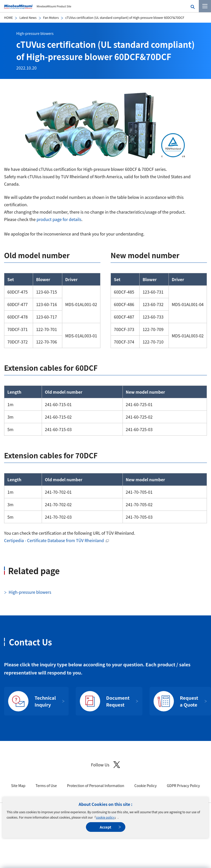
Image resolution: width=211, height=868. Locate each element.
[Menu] (205, 6)
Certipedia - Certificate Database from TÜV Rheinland (54, 540)
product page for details (59, 219)
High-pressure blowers (35, 33)
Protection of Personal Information (95, 786)
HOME (8, 17)
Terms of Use (46, 786)
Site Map (18, 786)
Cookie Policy (146, 786)
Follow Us (106, 765)
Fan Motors (51, 17)
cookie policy (105, 817)
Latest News (28, 17)
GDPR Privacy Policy (183, 786)
